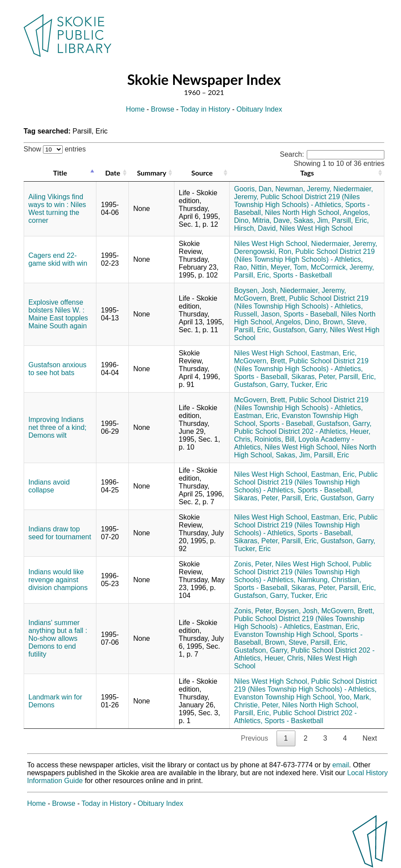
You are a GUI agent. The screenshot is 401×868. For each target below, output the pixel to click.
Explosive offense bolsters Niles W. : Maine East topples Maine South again (58, 314)
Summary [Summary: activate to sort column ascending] (151, 173)
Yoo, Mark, (355, 697)
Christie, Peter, (257, 705)
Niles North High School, (303, 213)
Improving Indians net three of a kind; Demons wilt (58, 427)
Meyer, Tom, (290, 267)
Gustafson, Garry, (300, 330)
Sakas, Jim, (312, 220)
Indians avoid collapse (49, 486)
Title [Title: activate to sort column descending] (60, 173)
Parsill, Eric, (350, 220)
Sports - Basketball (302, 275)
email (341, 765)
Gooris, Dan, (254, 189)
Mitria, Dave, (272, 220)
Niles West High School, (271, 244)
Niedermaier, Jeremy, (344, 244)
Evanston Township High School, (285, 634)
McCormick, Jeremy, (342, 267)
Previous (254, 738)
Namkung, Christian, (329, 580)
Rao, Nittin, (251, 267)
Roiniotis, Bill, (275, 439)
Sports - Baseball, (311, 314)
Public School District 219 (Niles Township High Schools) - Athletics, (297, 201)
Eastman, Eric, (334, 353)
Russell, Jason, (258, 314)
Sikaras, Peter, (314, 377)
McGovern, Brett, (261, 298)
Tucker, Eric (309, 385)
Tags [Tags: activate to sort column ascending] (307, 173)
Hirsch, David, (256, 228)
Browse (162, 109)
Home (135, 109)
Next (370, 738)
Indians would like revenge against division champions (58, 580)
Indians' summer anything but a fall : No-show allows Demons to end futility (58, 638)
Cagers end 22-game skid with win (58, 259)
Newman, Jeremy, (303, 189)
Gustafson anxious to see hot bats (58, 369)
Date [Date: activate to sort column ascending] (113, 173)
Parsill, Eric (331, 455)
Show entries (55, 149)
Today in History (206, 109)
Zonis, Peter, (254, 564)
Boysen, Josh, (256, 290)
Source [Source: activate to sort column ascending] (202, 173)
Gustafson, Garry (347, 498)
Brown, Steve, (345, 322)
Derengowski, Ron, (264, 251)
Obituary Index (259, 109)
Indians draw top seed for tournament (60, 533)
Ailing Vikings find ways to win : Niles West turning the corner (57, 209)
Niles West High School (316, 228)
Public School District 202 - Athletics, (291, 431)
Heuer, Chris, (285, 658)
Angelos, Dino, (298, 322)
